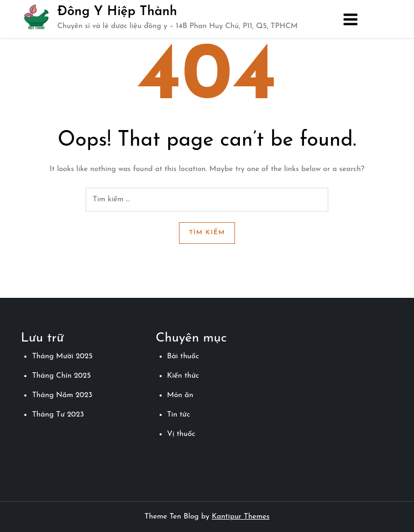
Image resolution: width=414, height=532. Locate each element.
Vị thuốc (181, 434)
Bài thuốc (183, 356)
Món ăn (180, 395)
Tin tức (179, 415)
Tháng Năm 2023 (62, 395)
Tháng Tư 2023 (58, 415)
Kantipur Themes (241, 517)
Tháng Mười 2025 (62, 356)
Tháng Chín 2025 (61, 376)
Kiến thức (183, 376)
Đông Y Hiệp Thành (117, 12)
